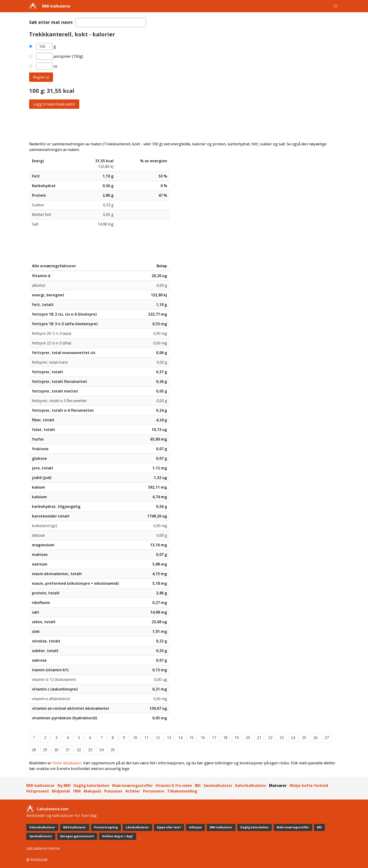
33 (90, 750)
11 (146, 738)
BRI (198, 785)
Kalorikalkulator (251, 785)
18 (225, 738)
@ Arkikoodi (37, 860)
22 (270, 738)
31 (68, 750)
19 (237, 738)
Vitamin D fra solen (174, 785)
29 (45, 750)
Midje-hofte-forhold (309, 785)
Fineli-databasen (67, 763)
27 (327, 738)
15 (192, 738)
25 (304, 738)
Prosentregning (106, 827)
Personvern (154, 791)
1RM (77, 791)
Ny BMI (64, 785)
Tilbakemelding (182, 791)
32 (79, 750)
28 (34, 750)
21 (259, 738)
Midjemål (61, 791)
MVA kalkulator (75, 827)
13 (169, 738)
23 (282, 738)
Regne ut (41, 77)
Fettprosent (38, 791)
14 (180, 738)
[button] (336, 6)
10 (135, 738)
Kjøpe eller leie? (169, 827)
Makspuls (92, 791)
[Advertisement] (170, 125)
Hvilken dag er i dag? (118, 836)
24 (293, 738)
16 (203, 738)
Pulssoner (113, 791)
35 (113, 750)
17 (214, 738)
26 (315, 738)
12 (158, 738)
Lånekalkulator (137, 827)
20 (248, 738)
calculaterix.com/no (43, 848)
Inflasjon (195, 827)
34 (101, 750)
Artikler (133, 791)
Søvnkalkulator (218, 785)
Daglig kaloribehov (91, 785)
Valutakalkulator (42, 827)
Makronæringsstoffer (132, 785)
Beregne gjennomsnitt (77, 836)
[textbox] (111, 23)
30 (56, 750)
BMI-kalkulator (56, 6)
